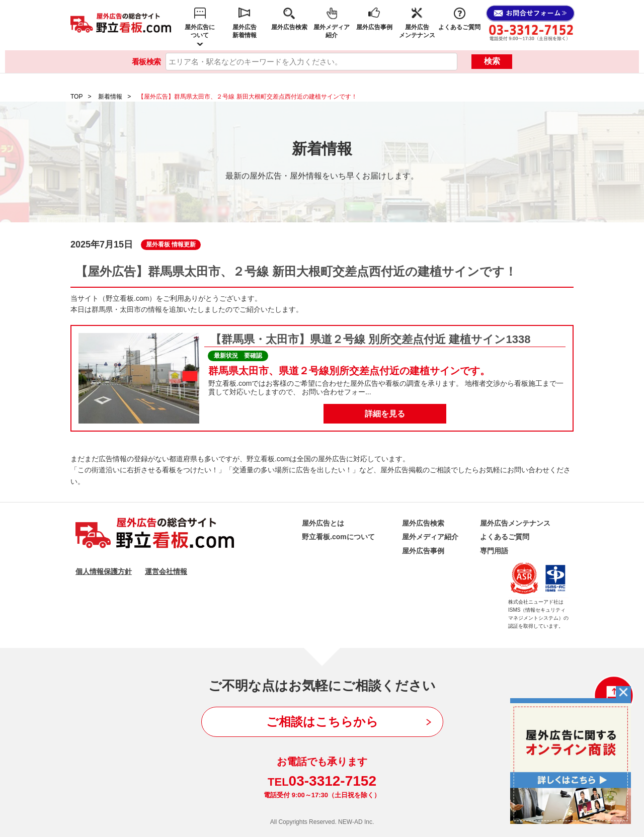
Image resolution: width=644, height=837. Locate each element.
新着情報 (110, 97)
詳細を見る (385, 414)
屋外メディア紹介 (332, 31)
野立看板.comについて (338, 537)
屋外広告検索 (289, 27)
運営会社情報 (166, 571)
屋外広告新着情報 (245, 31)
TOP (76, 97)
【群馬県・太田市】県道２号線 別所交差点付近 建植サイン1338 (370, 339)
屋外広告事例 (374, 27)
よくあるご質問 (459, 27)
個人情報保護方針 (104, 571)
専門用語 (494, 551)
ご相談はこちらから (322, 722)
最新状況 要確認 (238, 356)
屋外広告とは (323, 523)
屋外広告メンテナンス (417, 31)
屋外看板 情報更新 (171, 244)
